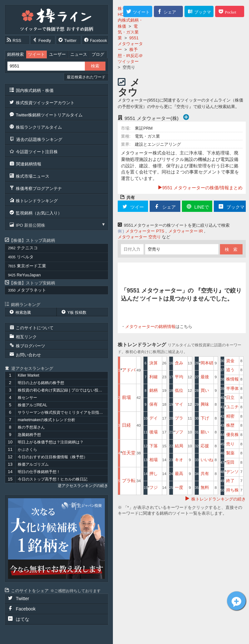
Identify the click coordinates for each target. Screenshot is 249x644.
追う (230, 370)
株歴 (230, 425)
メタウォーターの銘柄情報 (150, 327)
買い (205, 390)
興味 (205, 404)
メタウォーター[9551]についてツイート (236, 601)
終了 (230, 481)
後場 (154, 432)
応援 (205, 446)
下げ (205, 418)
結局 (179, 446)
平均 (179, 377)
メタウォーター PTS (145, 231)
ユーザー (57, 54)
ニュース (79, 54)
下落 (154, 446)
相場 (154, 460)
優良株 (232, 435)
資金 (230, 361)
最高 (179, 474)
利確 (154, 377)
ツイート (36, 54)
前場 (126, 397)
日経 (126, 425)
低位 (179, 390)
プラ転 (129, 481)
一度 (179, 487)
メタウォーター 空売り (139, 237)
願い (205, 432)
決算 (154, 363)
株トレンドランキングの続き (219, 499)
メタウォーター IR (186, 231)
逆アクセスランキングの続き (83, 486)
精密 (230, 416)
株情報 (232, 379)
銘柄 (154, 390)
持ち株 (232, 490)
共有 (205, 474)
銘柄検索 (15, 54)
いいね (207, 460)
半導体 (232, 388)
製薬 (230, 453)
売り (230, 444)
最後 (205, 377)
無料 (205, 487)
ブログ (98, 54)
